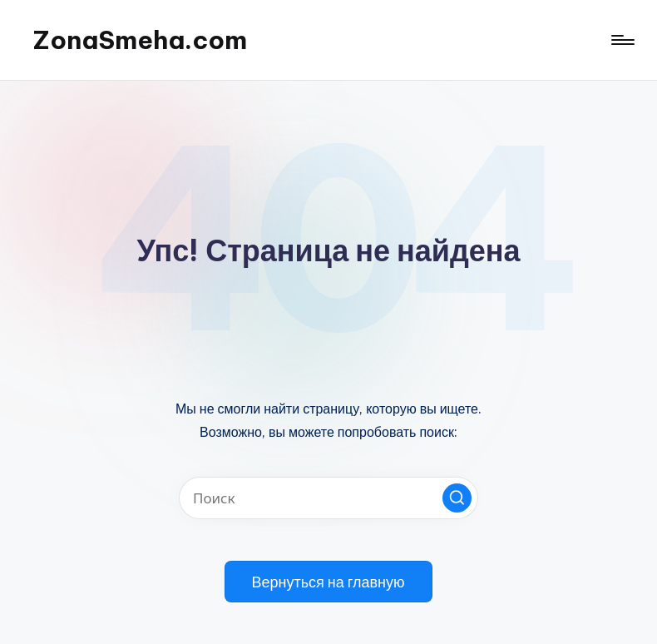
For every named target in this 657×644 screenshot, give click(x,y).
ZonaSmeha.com (140, 40)
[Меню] (622, 40)
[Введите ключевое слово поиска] (328, 498)
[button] (457, 498)
